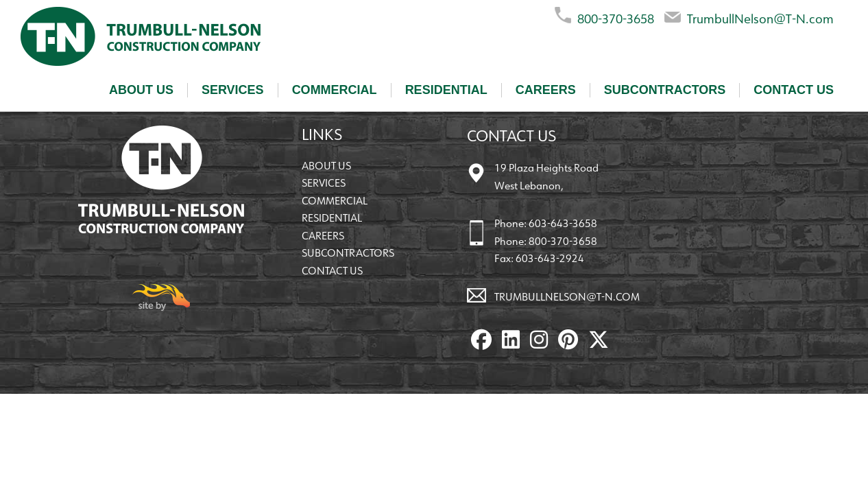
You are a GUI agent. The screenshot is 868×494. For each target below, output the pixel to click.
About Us (141, 90)
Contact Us (794, 90)
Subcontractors (665, 90)
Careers (546, 90)
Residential (446, 90)
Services (233, 90)
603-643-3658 (563, 223)
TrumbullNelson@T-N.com (749, 16)
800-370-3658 (604, 16)
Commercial (335, 90)
